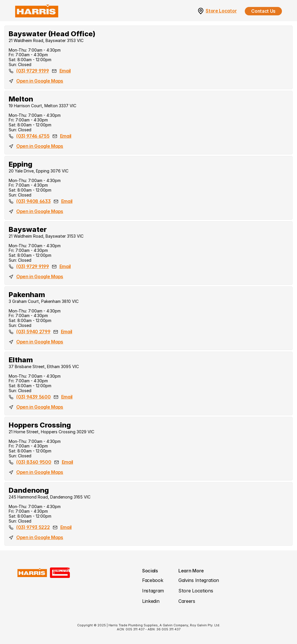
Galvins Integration (199, 580)
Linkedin (151, 601)
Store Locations (196, 591)
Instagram (153, 591)
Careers (187, 601)
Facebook (153, 580)
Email (65, 71)
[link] (201, 11)
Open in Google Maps (40, 81)
